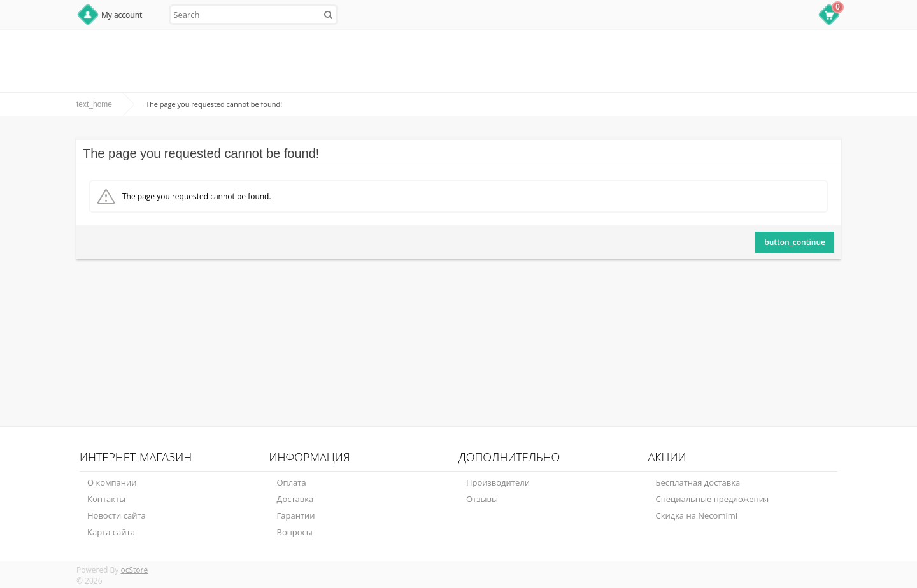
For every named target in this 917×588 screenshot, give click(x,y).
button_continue (795, 242)
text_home (94, 104)
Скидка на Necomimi (697, 515)
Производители (498, 482)
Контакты (106, 499)
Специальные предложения (713, 499)
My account (122, 15)
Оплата (292, 482)
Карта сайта (111, 532)
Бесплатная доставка (698, 482)
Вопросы (295, 532)
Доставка (295, 499)
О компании (112, 482)
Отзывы (482, 499)
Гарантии (296, 515)
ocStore (134, 570)
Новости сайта (117, 515)
